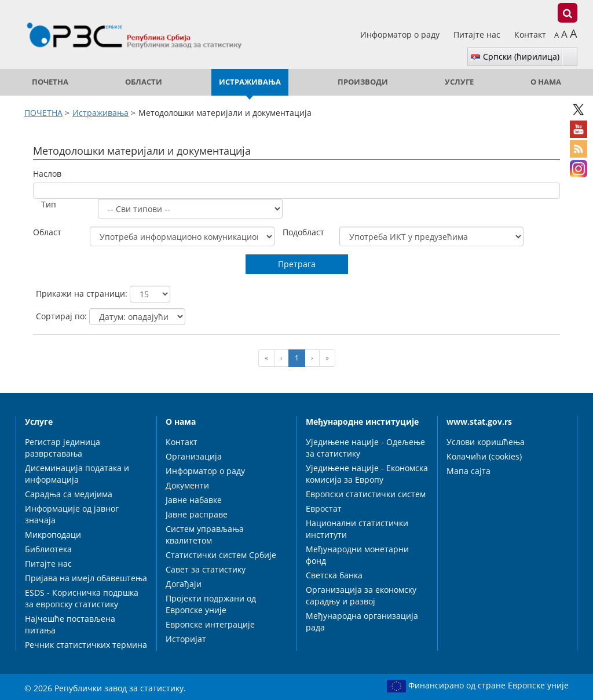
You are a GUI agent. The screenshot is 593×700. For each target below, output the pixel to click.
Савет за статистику (206, 569)
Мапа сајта (468, 471)
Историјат (186, 639)
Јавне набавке (194, 500)
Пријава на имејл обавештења (86, 578)
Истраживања (250, 82)
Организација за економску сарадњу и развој (361, 595)
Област (47, 232)
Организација (194, 456)
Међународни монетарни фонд (357, 555)
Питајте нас (478, 34)
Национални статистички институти (357, 529)
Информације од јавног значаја (72, 514)
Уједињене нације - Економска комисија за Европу (367, 474)
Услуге (459, 82)
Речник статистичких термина (86, 645)
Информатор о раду (401, 34)
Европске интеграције (210, 624)
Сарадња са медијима (69, 494)
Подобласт (303, 232)
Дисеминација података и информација (77, 474)
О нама (546, 82)
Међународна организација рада (362, 621)
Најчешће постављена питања (70, 624)
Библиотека (48, 549)
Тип (49, 204)
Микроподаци (53, 535)
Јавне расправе (197, 514)
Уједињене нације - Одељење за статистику (365, 448)
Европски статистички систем (366, 494)
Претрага (297, 264)
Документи (187, 485)
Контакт (530, 34)
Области (144, 82)
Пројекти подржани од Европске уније (211, 604)
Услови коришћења (486, 442)
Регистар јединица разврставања (63, 448)
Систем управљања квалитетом (205, 535)
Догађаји (184, 584)
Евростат (324, 508)
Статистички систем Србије (221, 555)
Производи (363, 82)
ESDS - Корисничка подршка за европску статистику (82, 598)
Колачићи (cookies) (484, 456)
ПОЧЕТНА (50, 82)
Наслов (47, 174)
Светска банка (334, 575)
